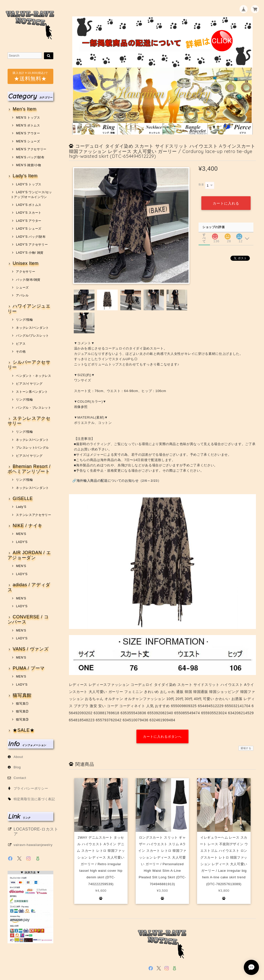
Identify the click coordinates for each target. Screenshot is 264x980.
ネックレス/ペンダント (32, 328)
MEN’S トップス (28, 118)
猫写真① (22, 704)
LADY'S (22, 542)
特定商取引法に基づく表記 (34, 799)
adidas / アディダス (29, 587)
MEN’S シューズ (28, 141)
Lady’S (21, 507)
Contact (20, 778)
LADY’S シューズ (29, 229)
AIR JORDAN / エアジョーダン (29, 555)
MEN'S (21, 534)
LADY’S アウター (29, 221)
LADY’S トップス (29, 184)
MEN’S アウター (28, 133)
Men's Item (25, 109)
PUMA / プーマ (29, 668)
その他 (21, 352)
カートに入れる (226, 203)
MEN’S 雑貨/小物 (28, 165)
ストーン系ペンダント (32, 392)
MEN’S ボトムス (28, 125)
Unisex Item (26, 263)
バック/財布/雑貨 (28, 280)
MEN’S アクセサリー (31, 149)
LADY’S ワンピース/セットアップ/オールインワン (31, 194)
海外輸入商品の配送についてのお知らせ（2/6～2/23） (119, 481)
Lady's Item (25, 176)
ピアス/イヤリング (29, 384)
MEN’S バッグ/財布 (30, 157)
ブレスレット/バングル (32, 448)
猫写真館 (22, 695)
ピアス (21, 344)
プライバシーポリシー (31, 788)
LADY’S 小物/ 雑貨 (30, 253)
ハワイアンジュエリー (29, 309)
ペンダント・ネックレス (33, 376)
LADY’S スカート (29, 213)
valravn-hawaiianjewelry (33, 845)
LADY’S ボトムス (29, 205)
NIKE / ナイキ (28, 526)
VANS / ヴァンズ (31, 649)
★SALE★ (23, 730)
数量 (201, 184)
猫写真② (22, 711)
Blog (17, 767)
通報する (246, 748)
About (18, 757)
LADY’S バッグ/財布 (31, 237)
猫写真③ (22, 720)
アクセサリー (26, 272)
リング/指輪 (24, 320)
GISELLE (23, 499)
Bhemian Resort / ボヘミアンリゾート (29, 469)
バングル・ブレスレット (33, 408)
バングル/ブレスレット (32, 336)
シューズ (22, 288)
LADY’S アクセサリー (32, 245)
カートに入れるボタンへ (162, 737)
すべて (204, 235)
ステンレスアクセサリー (29, 421)
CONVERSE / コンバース (28, 619)
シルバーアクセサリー (29, 365)
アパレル (22, 295)
